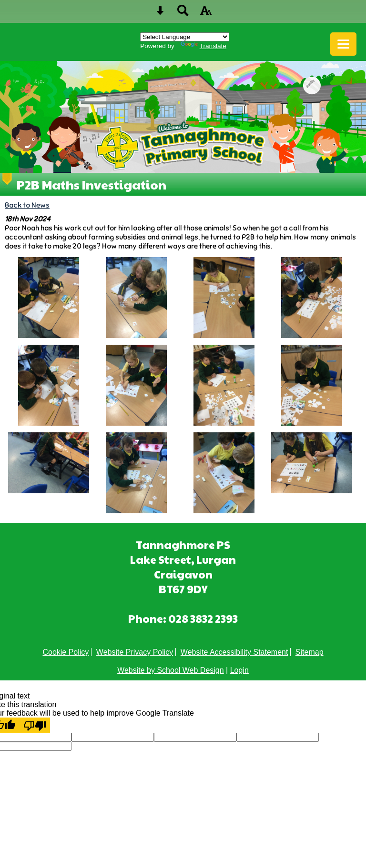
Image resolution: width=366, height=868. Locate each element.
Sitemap (310, 652)
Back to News (27, 205)
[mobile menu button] (343, 44)
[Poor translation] (35, 725)
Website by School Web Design (171, 670)
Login (239, 670)
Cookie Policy (66, 652)
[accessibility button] (206, 14)
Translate (203, 46)
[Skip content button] (160, 14)
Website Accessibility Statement (234, 652)
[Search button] (183, 14)
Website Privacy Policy (135, 652)
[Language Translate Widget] (185, 37)
